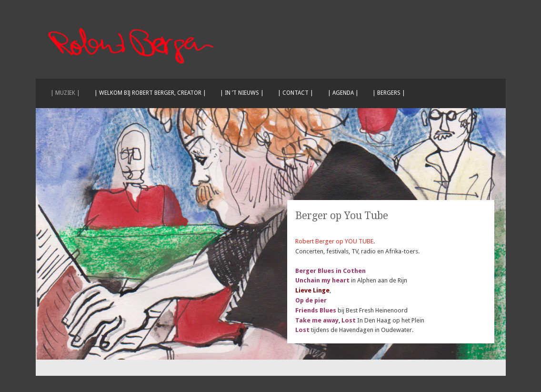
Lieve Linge (312, 290)
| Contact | (296, 93)
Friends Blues (316, 310)
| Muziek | (65, 93)
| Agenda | (343, 93)
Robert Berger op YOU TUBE (334, 241)
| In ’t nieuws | (242, 93)
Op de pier (311, 300)
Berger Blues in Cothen (331, 271)
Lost (349, 320)
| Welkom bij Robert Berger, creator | (150, 93)
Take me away (317, 320)
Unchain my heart (323, 280)
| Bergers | (389, 93)
